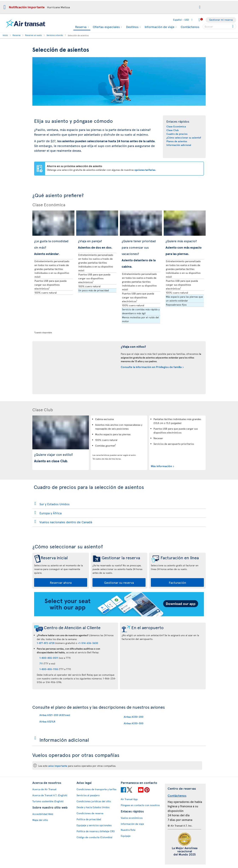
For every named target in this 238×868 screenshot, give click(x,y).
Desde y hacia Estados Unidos (93, 807)
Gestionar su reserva (119, 582)
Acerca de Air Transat (44, 789)
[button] (200, 7)
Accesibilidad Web (43, 814)
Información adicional (179, 145)
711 (41, 663)
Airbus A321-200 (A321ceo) (55, 715)
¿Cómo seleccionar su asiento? (184, 138)
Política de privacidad (89, 819)
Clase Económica (176, 126)
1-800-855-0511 (49, 658)
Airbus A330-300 (134, 723)
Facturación (177, 582)
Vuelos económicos (132, 818)
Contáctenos (190, 27)
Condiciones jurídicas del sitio (94, 801)
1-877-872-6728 (46, 643)
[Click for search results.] (233, 26)
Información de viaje (159, 27)
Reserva (80, 27)
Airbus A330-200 (134, 717)
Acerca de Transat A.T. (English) (50, 795)
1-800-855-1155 (49, 669)
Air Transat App (129, 799)
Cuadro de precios (177, 134)
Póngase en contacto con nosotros (140, 805)
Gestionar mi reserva (221, 20)
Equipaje (126, 836)
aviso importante (58, 766)
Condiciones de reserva (90, 813)
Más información (161, 466)
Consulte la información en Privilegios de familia (151, 367)
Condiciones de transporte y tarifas (96, 789)
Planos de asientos (177, 141)
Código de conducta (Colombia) (94, 837)
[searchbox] (219, 26)
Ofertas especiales (106, 27)
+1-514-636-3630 (88, 643)
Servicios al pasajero (88, 795)
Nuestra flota (128, 830)
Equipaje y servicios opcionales (94, 825)
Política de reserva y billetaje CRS (96, 831)
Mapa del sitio (40, 820)
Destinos (132, 27)
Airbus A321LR (47, 721)
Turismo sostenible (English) (48, 801)
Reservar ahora (61, 582)
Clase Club (172, 130)
